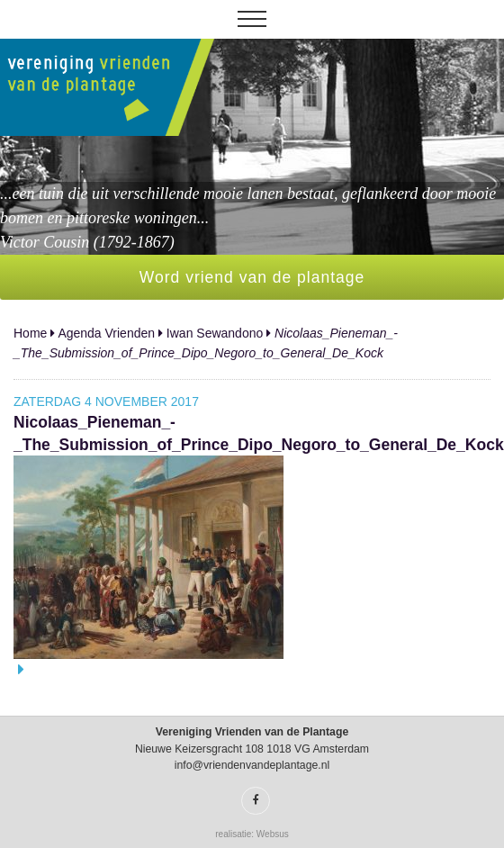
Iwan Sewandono (215, 333)
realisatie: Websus (252, 834)
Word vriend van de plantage (252, 277)
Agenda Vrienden (106, 333)
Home (30, 333)
